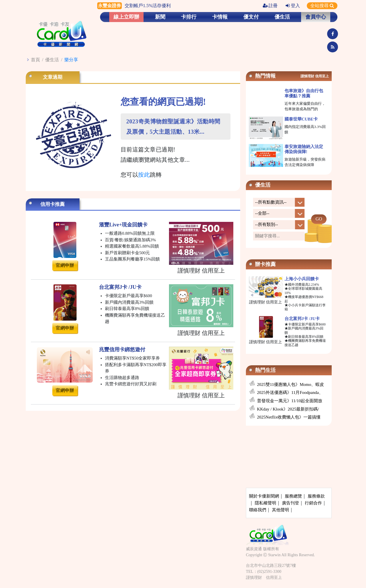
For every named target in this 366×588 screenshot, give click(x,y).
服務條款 (316, 496)
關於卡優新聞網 (264, 496)
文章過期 (53, 77)
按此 (144, 175)
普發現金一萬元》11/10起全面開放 (290, 401)
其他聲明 (281, 510)
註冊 (270, 6)
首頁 (35, 60)
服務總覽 (293, 496)
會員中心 (316, 17)
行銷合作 (313, 503)
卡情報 (220, 17)
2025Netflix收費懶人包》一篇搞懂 (289, 417)
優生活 (282, 17)
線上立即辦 (126, 17)
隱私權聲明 (265, 503)
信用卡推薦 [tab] (52, 204)
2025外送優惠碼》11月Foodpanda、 (290, 392)
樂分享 (71, 60)
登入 (293, 6)
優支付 (251, 17)
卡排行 (189, 17)
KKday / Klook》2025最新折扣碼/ (288, 409)
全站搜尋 (322, 6)
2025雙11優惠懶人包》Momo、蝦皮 (291, 384)
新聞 (160, 17)
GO (319, 219)
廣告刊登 (291, 503)
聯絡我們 (258, 510)
